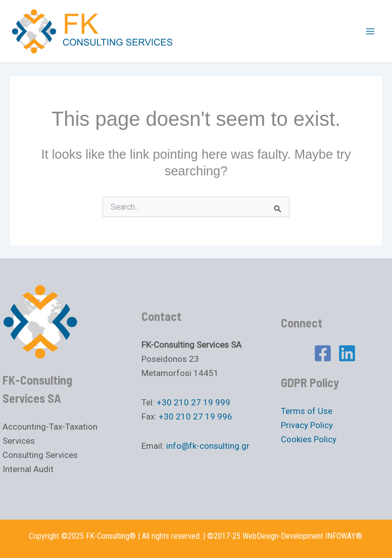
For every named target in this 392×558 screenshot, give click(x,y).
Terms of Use (307, 411)
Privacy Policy (307, 425)
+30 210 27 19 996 (195, 416)
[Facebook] (323, 353)
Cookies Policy (309, 439)
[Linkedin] (347, 353)
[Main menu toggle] (371, 31)
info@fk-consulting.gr (208, 446)
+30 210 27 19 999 (193, 402)
